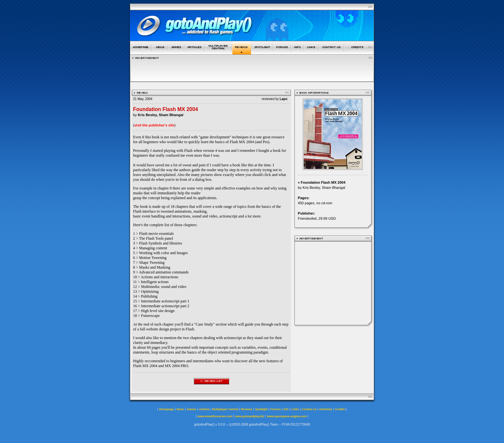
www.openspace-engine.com (287, 416)
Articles (204, 409)
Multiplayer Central (225, 409)
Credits (340, 409)
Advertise (326, 409)
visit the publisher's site (154, 125)
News (180, 409)
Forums (276, 409)
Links (295, 409)
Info (286, 409)
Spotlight (261, 409)
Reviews (247, 409)
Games (192, 409)
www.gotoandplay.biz (250, 416)
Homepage (166, 409)
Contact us (309, 409)
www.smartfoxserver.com (215, 416)
